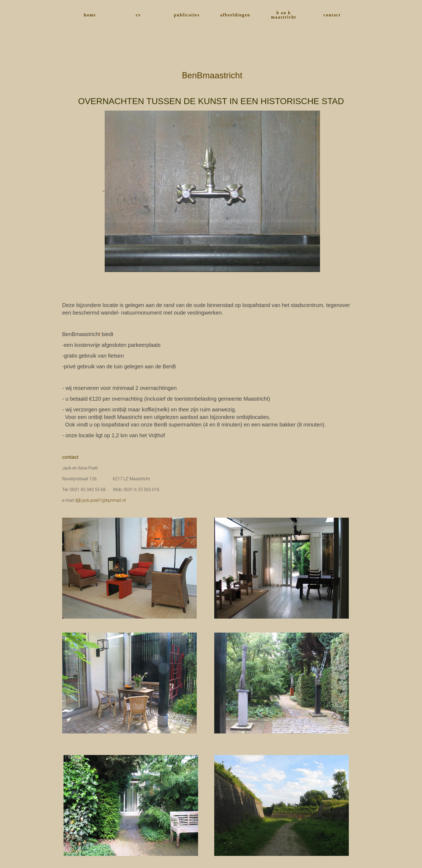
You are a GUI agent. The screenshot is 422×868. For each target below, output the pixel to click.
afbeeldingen (235, 15)
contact (332, 15)
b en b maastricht (284, 15)
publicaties (187, 15)
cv (138, 15)
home (90, 15)
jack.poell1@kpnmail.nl (104, 500)
